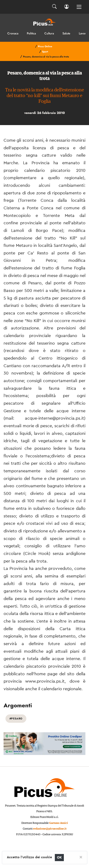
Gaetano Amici (59, 823)
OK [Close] (59, 857)
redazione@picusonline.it (50, 829)
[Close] (81, 857)
